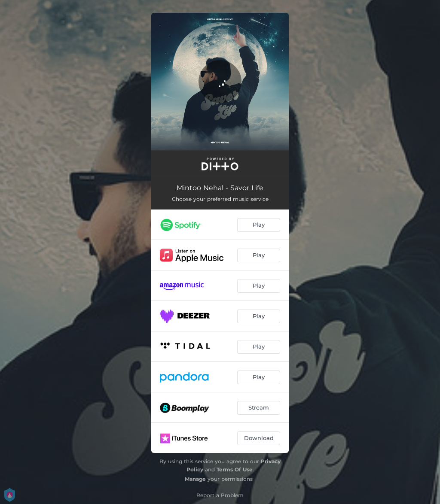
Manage (195, 479)
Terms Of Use (235, 469)
